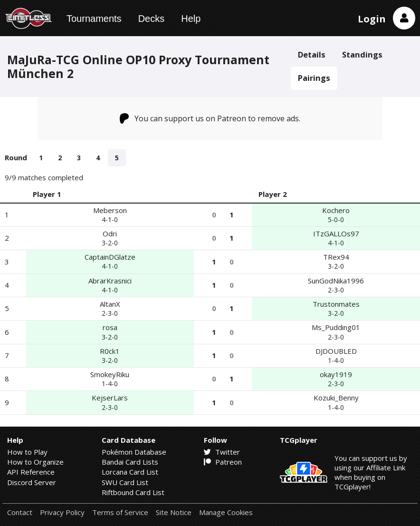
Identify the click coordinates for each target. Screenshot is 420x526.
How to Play (27, 452)
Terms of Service (120, 512)
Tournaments (94, 19)
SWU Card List (125, 482)
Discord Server (32, 482)
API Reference (31, 472)
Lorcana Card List (130, 472)
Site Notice (174, 512)
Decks (152, 19)
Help (191, 19)
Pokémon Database (134, 452)
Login (372, 19)
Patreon (223, 462)
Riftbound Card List (133, 492)
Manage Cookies (226, 512)
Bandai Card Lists (130, 462)
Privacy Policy (62, 512)
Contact (20, 512)
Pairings (314, 78)
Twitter (222, 452)
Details (312, 54)
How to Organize (35, 462)
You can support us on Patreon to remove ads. (210, 118)
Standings (362, 54)
